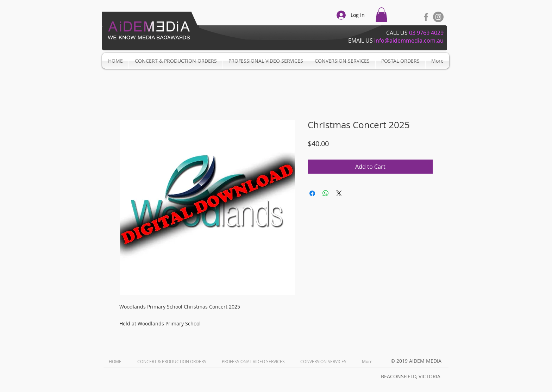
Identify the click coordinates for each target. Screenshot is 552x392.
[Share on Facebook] (312, 193)
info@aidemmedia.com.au (409, 41)
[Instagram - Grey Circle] (438, 17)
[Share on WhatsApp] (326, 193)
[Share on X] (339, 193)
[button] (381, 15)
